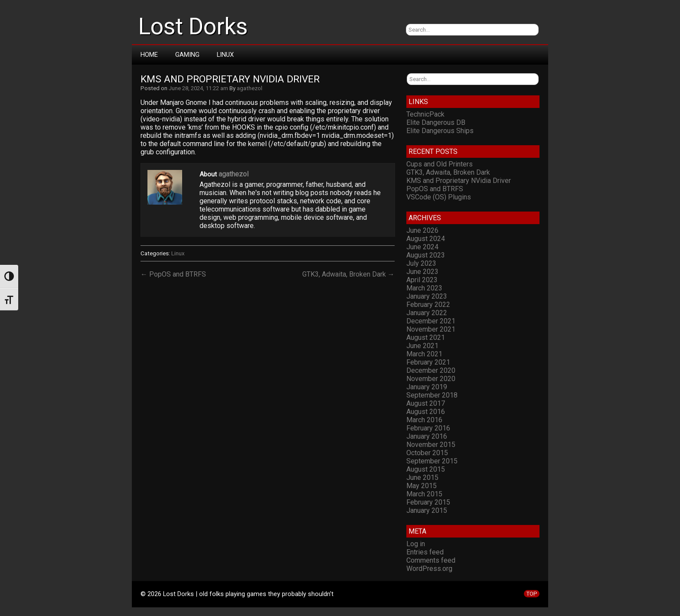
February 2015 (428, 502)
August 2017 (426, 403)
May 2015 (422, 486)
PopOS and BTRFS (435, 189)
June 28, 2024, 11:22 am (198, 88)
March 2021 (424, 354)
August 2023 (426, 255)
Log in (416, 544)
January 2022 (427, 313)
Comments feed (431, 560)
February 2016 (428, 428)
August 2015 (426, 469)
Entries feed (425, 552)
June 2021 (422, 346)
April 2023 (422, 280)
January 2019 (427, 387)
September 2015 (432, 461)
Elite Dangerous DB (436, 122)
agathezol (250, 88)
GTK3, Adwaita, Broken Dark (448, 172)
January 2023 (427, 296)
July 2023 (421, 263)
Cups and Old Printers (440, 164)
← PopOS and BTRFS (173, 274)
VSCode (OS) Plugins (439, 197)
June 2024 (422, 247)
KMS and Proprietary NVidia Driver (230, 79)
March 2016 (424, 420)
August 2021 (426, 337)
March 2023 (424, 288)
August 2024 (426, 239)
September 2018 (432, 395)
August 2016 (426, 412)
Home (149, 55)
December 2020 (431, 370)
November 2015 (431, 445)
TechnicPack (425, 114)
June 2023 (422, 272)
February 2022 (428, 305)
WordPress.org (429, 569)
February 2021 (428, 362)
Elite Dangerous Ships (440, 131)
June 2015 (422, 477)
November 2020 (431, 379)
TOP (532, 594)
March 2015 (424, 494)
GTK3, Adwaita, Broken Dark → (348, 274)
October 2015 (427, 453)
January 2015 (427, 510)
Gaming (187, 55)
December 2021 (431, 321)
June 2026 (422, 230)
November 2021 (431, 329)
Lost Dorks (193, 26)
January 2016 (427, 436)
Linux (225, 55)
